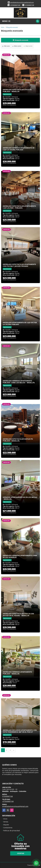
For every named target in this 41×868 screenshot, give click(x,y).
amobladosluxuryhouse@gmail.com (22, 2)
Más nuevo (6, 46)
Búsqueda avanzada (12, 27)
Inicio (3, 27)
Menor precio (17, 46)
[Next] (14, 750)
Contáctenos (8, 828)
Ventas (6, 822)
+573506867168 (15, 5)
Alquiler (6, 825)
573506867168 (29, 5)
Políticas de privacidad (12, 831)
